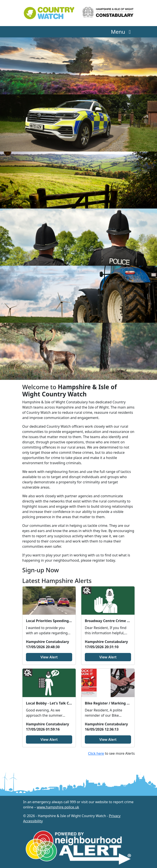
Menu (122, 32)
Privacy (115, 816)
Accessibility (33, 821)
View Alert (49, 657)
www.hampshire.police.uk (58, 807)
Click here (96, 753)
